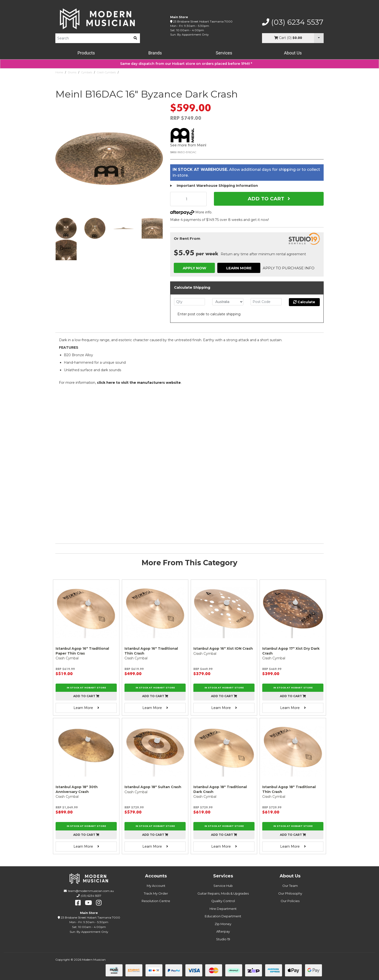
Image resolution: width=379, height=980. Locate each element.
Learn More (239, 268)
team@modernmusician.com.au (91, 891)
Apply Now (194, 268)
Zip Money (223, 924)
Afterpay (223, 931)
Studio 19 (223, 939)
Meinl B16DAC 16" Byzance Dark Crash (145, 72)
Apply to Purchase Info (289, 268)
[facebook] (78, 903)
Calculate (304, 302)
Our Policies (290, 901)
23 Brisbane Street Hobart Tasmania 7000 (203, 21)
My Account (156, 886)
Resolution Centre (156, 901)
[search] (135, 38)
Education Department (223, 916)
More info (191, 212)
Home (59, 72)
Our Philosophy (290, 893)
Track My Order (156, 893)
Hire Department (223, 909)
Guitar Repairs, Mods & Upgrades (223, 893)
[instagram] (99, 903)
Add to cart (86, 696)
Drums (72, 72)
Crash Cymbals (106, 72)
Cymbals (87, 72)
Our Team (290, 886)
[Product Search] (93, 38)
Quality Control (223, 901)
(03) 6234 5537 (293, 22)
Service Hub (223, 886)
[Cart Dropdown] (319, 38)
